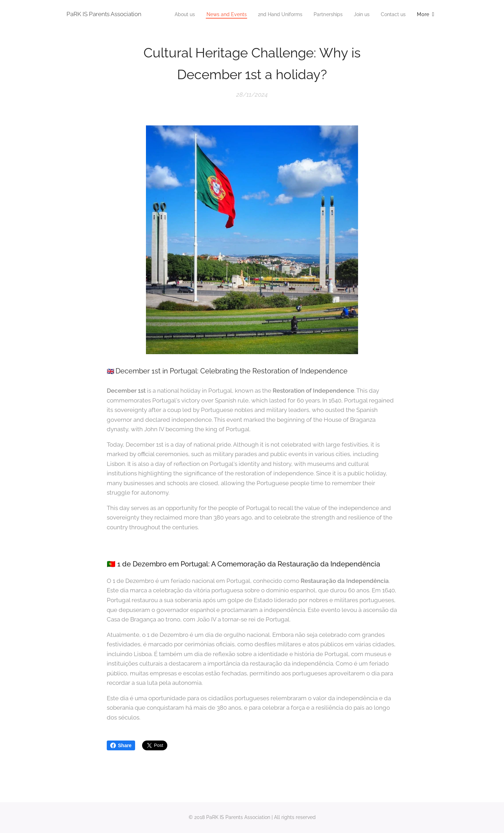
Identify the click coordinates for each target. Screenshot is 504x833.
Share (121, 745)
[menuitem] (210, 14)
